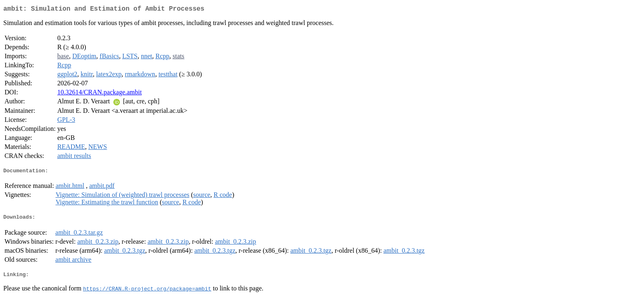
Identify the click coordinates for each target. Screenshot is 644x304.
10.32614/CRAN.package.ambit (99, 94)
